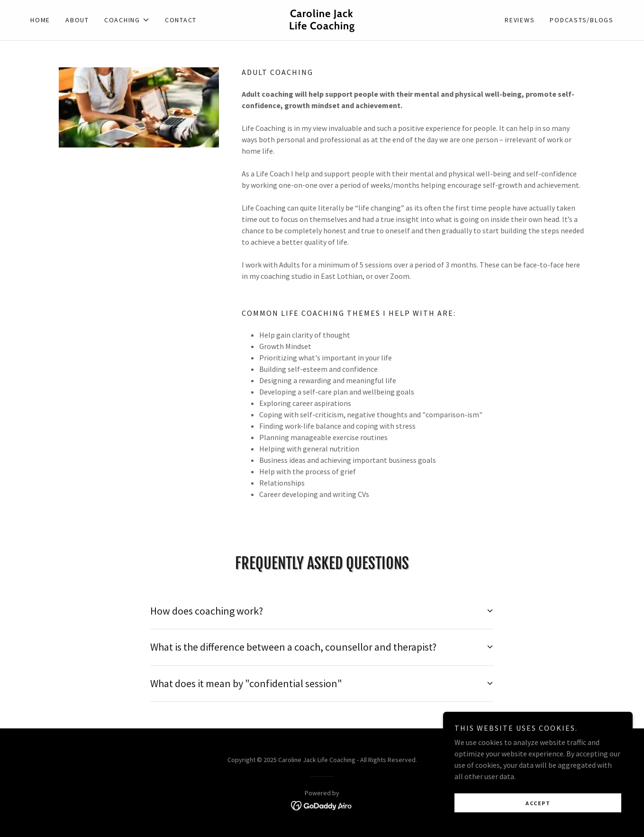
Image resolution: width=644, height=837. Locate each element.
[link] (322, 27)
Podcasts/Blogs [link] (582, 20)
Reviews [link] (520, 20)
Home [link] (40, 20)
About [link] (77, 20)
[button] (127, 20)
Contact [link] (181, 20)
